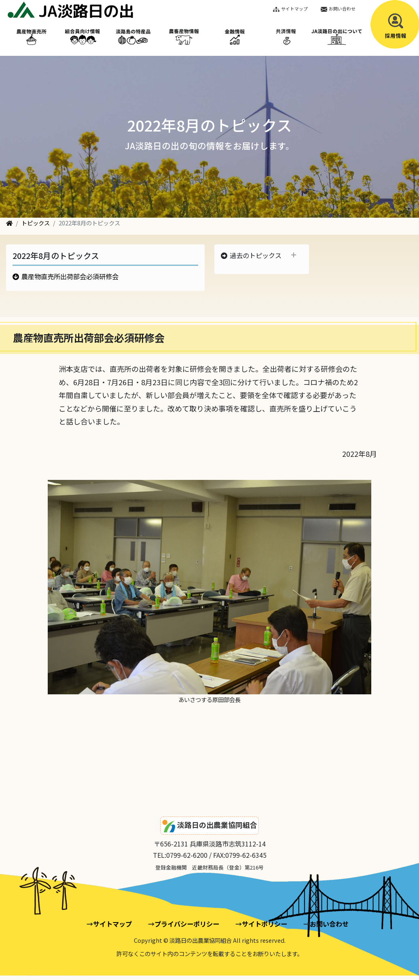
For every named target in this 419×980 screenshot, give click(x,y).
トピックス (36, 223)
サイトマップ (290, 8)
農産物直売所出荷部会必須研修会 (70, 276)
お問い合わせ (338, 8)
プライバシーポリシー (187, 924)
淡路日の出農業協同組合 (210, 826)
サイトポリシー (265, 924)
